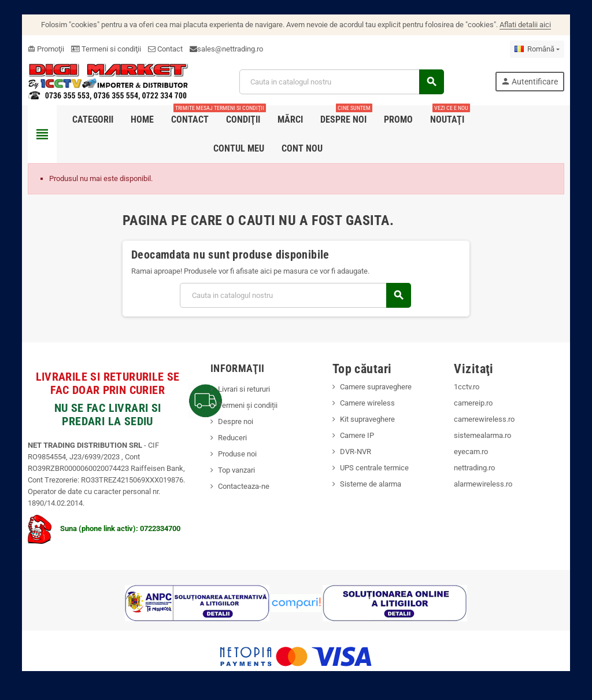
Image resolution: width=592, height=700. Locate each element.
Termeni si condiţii (103, 49)
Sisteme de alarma (371, 485)
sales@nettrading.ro (227, 49)
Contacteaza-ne (243, 487)
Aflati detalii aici (525, 25)
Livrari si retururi (243, 390)
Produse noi (236, 454)
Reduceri (231, 438)
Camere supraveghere (376, 387)
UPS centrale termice (374, 468)
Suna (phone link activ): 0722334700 (101, 529)
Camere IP (357, 436)
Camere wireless (367, 404)
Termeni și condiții (247, 406)
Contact (162, 49)
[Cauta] (343, 82)
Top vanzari (235, 471)
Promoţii (42, 49)
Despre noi (234, 422)
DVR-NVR (356, 452)
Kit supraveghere (367, 420)
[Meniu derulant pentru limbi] (541, 49)
